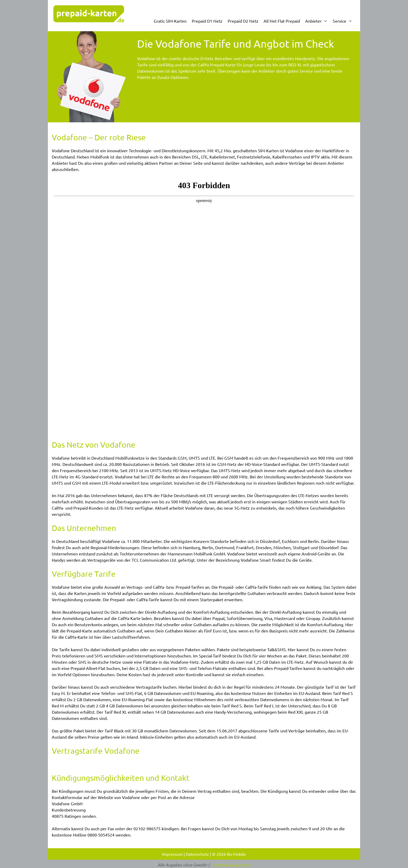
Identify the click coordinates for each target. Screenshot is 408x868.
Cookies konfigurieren (231, 865)
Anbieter (318, 21)
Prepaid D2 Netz (243, 21)
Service (344, 21)
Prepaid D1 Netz (207, 21)
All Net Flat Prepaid (282, 21)
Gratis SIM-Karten (170, 21)
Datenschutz (197, 854)
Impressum (172, 854)
